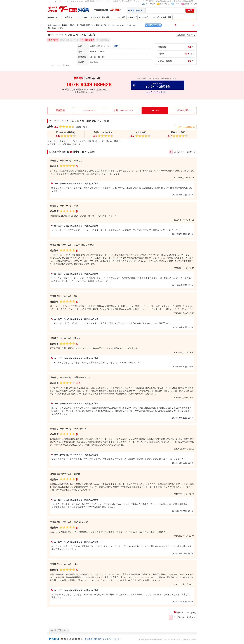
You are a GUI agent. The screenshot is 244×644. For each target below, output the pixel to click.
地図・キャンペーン (123, 110)
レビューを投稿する (186, 127)
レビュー (155, 110)
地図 (116, 46)
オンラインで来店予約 (158, 85)
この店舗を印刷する (186, 35)
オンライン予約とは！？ (158, 92)
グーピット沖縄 (160, 17)
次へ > (181, 152)
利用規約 (98, 639)
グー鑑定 (122, 17)
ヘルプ (177, 4)
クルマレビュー (145, 17)
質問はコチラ (165, 4)
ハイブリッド (94, 17)
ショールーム (89, 110)
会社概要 (89, 639)
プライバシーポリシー (112, 639)
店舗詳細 (60, 110)
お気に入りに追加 (190, 4)
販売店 (139, 10)
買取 (170, 17)
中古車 (51, 17)
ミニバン (78, 17)
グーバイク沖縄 (180, 17)
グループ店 (183, 110)
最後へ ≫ (191, 152)
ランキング (132, 17)
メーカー (59, 17)
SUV (85, 17)
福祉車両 (105, 17)
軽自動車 (68, 17)
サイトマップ (150, 4)
